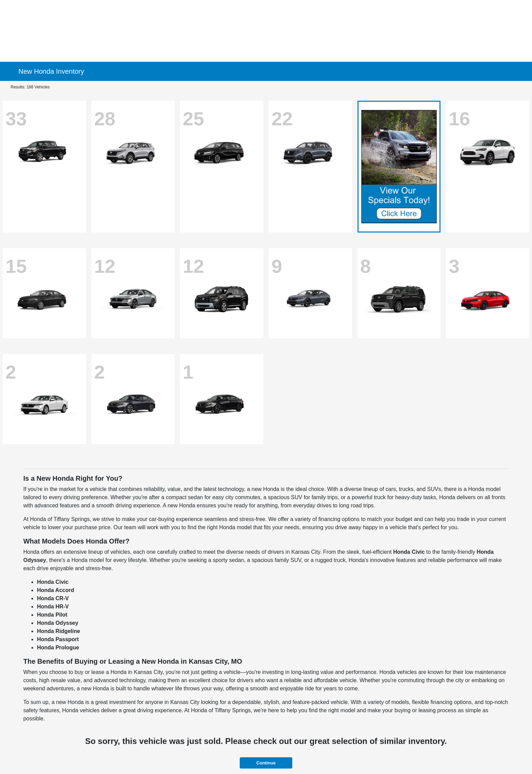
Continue (266, 763)
